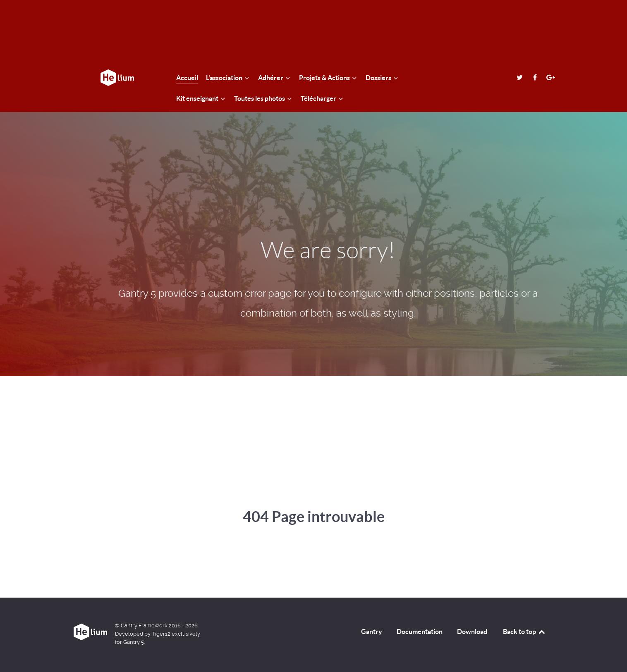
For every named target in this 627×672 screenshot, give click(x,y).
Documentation (420, 631)
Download (472, 631)
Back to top (524, 631)
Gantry (372, 631)
